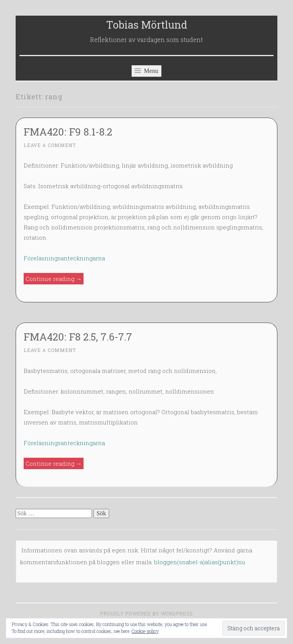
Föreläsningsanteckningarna (64, 258)
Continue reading (55, 279)
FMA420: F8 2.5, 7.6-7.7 (78, 337)
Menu (146, 71)
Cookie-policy (145, 631)
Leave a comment (50, 145)
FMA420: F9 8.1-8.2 (68, 132)
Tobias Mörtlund (147, 25)
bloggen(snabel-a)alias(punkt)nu (200, 562)
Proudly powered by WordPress (146, 613)
